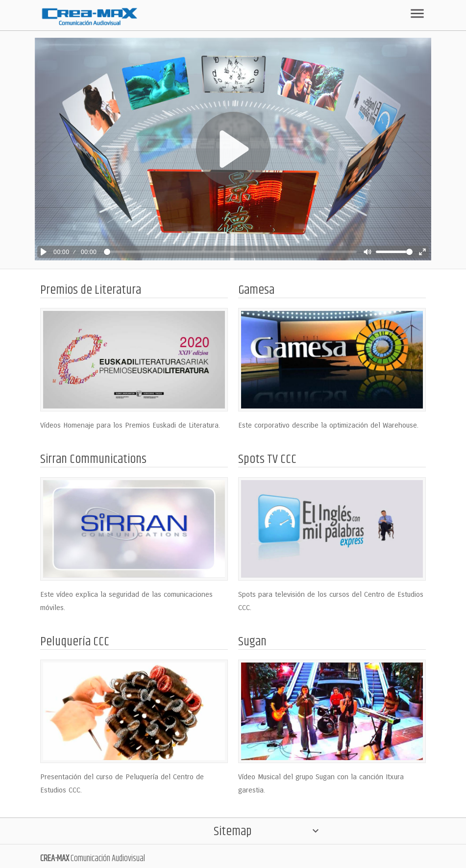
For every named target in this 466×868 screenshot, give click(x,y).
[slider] (230, 252)
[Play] (43, 252)
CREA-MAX (55, 859)
